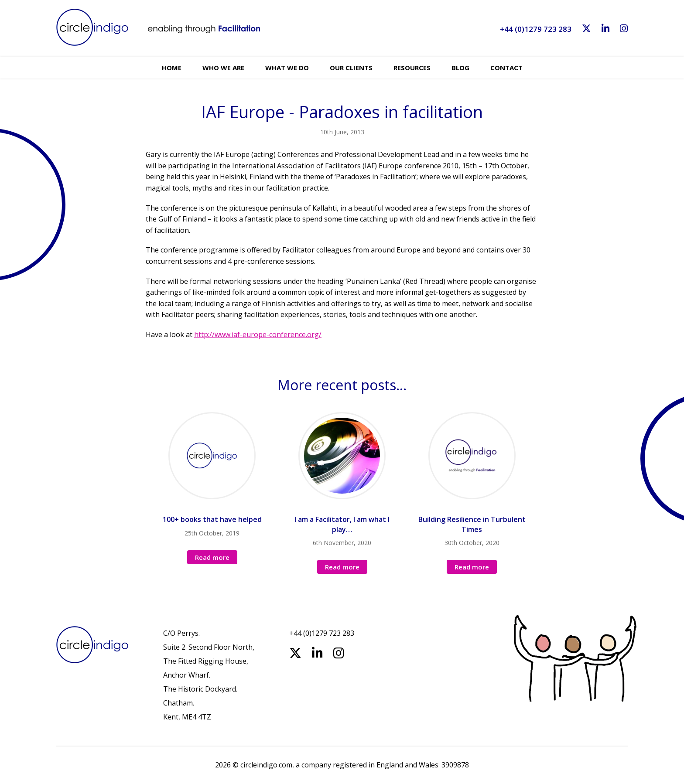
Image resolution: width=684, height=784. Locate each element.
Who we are (223, 68)
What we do (287, 68)
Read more (212, 557)
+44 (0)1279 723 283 (536, 29)
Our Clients (351, 68)
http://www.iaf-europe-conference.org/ (258, 334)
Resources (412, 68)
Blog (460, 68)
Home (172, 68)
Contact (506, 68)
